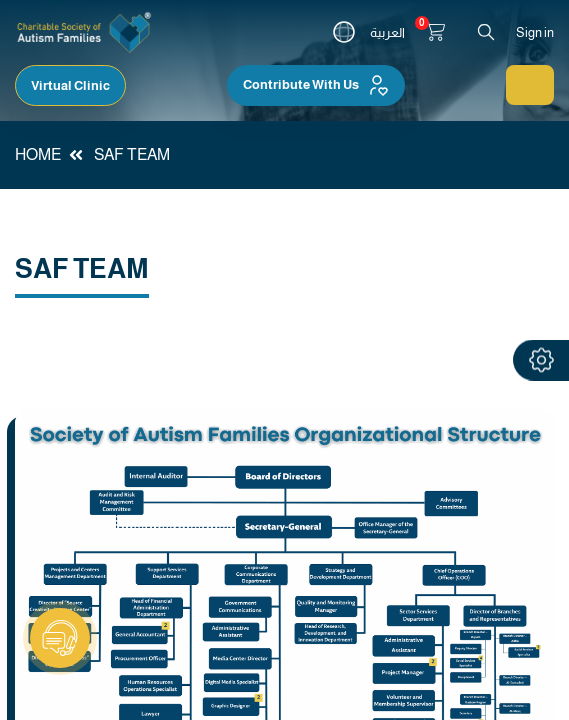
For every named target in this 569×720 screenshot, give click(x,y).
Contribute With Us (316, 85)
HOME (38, 154)
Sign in (535, 32)
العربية (387, 32)
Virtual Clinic (70, 85)
